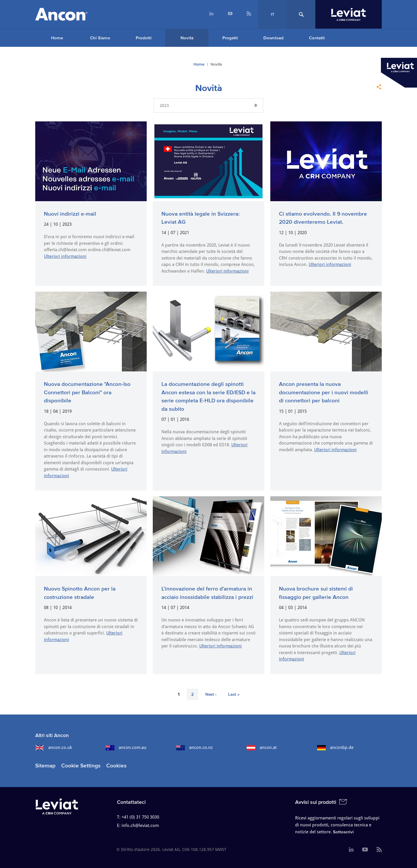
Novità (187, 38)
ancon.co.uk (54, 747)
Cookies (116, 766)
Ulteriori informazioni (65, 256)
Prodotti (144, 38)
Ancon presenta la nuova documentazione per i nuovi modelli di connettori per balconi (324, 392)
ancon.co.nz (194, 747)
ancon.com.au (126, 747)
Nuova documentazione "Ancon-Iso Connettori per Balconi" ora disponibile (87, 392)
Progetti (230, 38)
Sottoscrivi (343, 832)
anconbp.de (335, 747)
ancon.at (262, 747)
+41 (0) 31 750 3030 (140, 817)
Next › (211, 694)
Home (57, 38)
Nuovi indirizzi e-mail (70, 214)
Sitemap (45, 766)
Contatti (317, 38)
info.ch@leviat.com (140, 826)
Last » (234, 694)
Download (273, 38)
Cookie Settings (81, 766)
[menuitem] (211, 14)
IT (273, 14)
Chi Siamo (100, 38)
